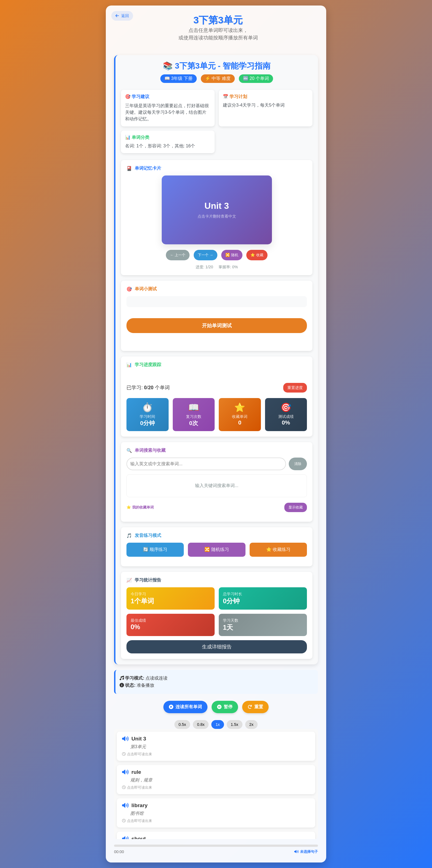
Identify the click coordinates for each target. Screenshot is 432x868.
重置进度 (295, 388)
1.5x (235, 724)
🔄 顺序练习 (155, 549)
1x (218, 724)
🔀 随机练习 (217, 549)
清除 (298, 464)
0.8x (201, 724)
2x (251, 724)
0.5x (182, 724)
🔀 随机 (232, 255)
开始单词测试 (217, 326)
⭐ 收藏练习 (278, 549)
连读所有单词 (185, 707)
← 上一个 (178, 255)
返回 (122, 16)
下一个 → (206, 255)
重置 (255, 707)
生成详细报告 (217, 647)
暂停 (225, 707)
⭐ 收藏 (257, 255)
